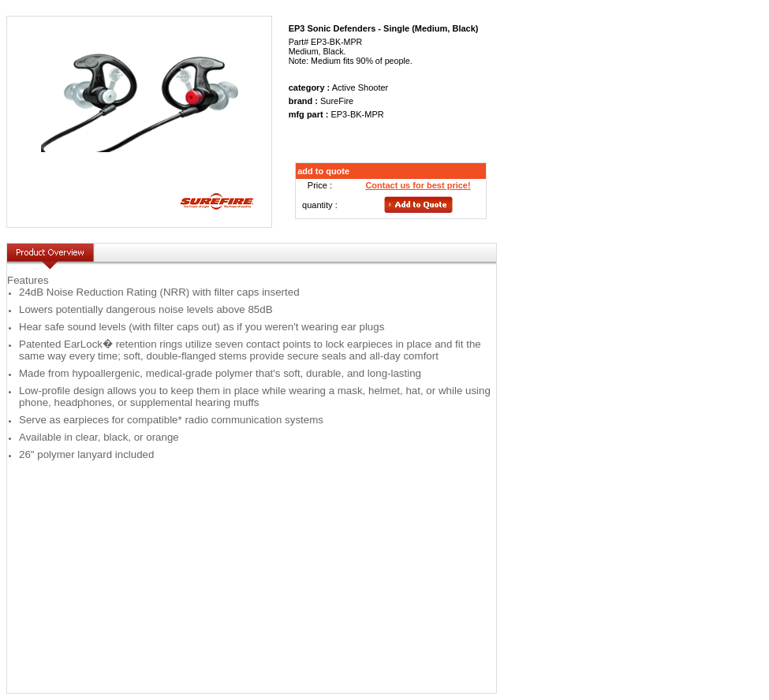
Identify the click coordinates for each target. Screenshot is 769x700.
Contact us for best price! (418, 185)
